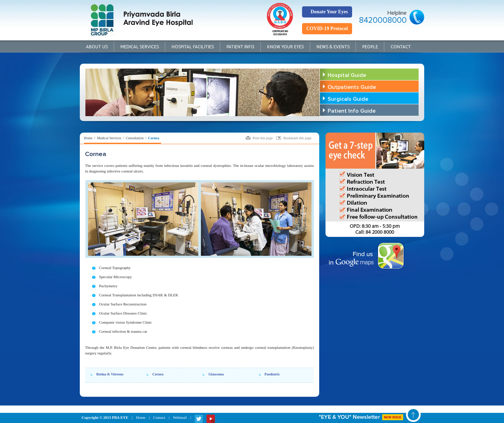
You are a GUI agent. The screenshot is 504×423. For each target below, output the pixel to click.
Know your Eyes (285, 47)
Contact (401, 47)
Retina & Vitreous (110, 374)
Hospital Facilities (193, 47)
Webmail (180, 417)
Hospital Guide (347, 75)
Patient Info (240, 47)
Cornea (158, 374)
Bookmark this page (297, 138)
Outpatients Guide (352, 87)
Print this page (263, 138)
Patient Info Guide (352, 111)
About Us (97, 47)
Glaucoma (216, 374)
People (370, 47)
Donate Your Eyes (329, 12)
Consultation (135, 138)
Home (88, 138)
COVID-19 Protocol (327, 29)
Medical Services (140, 47)
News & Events (333, 47)
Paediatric (272, 374)
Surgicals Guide (348, 99)
